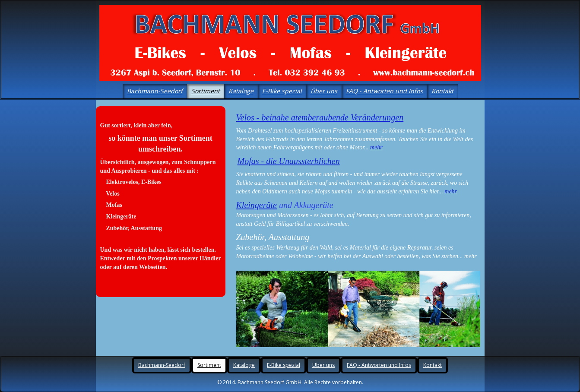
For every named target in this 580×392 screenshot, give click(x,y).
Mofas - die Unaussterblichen (289, 161)
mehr (376, 147)
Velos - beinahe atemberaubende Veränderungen (320, 117)
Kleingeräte (257, 205)
